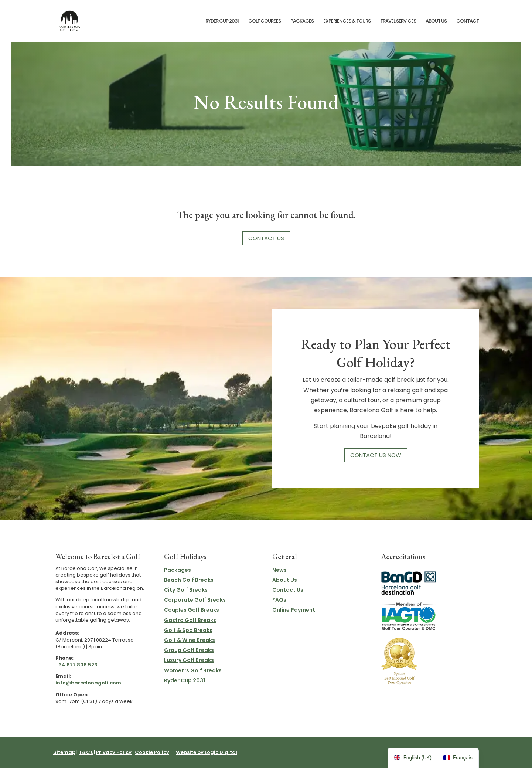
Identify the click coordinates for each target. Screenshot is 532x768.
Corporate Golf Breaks (195, 600)
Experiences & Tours (347, 21)
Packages (302, 21)
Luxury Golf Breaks (189, 660)
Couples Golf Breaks (192, 610)
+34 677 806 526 (76, 665)
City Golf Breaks (186, 590)
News (279, 570)
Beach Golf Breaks (189, 580)
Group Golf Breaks (189, 650)
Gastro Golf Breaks (190, 620)
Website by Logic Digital (207, 752)
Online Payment (294, 610)
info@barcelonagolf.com (88, 683)
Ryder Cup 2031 (222, 21)
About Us (436, 21)
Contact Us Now (376, 455)
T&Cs (86, 752)
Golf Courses (265, 21)
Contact (468, 21)
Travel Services (398, 21)
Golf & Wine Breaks (190, 640)
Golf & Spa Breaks (188, 630)
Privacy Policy (114, 752)
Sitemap (64, 752)
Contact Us (266, 238)
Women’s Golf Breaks (193, 670)
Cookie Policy (152, 752)
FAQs (279, 600)
